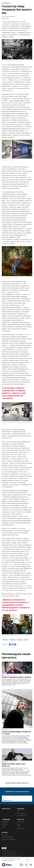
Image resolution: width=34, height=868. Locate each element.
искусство (5, 640)
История (5, 824)
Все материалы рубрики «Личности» (17, 783)
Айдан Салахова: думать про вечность (14, 765)
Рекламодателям (8, 837)
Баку (18, 811)
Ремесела (5, 822)
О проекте (5, 835)
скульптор (13, 640)
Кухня (4, 826)
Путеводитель (22, 816)
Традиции (6, 819)
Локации (21, 809)
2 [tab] (5, 156)
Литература (21, 829)
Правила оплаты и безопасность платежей (12, 856)
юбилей (26, 640)
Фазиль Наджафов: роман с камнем (16, 677)
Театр (19, 826)
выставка (20, 640)
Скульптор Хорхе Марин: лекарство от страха (16, 733)
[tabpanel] (17, 151)
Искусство (12, 675)
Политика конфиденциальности (9, 854)
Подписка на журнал (9, 839)
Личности (6, 3)
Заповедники (21, 813)
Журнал (5, 832)
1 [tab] (3, 156)
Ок (27, 860)
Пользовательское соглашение (9, 851)
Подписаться (7, 800)
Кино (19, 824)
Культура (5, 675)
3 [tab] (7, 156)
